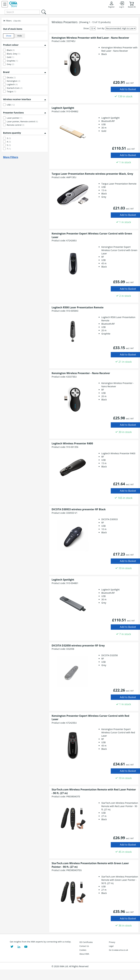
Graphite (12, 61)
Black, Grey (13, 54)
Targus (11, 91)
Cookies (83, 950)
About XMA (84, 954)
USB (11, 105)
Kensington (14, 81)
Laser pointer (14, 118)
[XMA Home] (13, 4)
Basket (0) (132, 5)
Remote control (15, 125)
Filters (7, 21)
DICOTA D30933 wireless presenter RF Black (79, 509)
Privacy (112, 942)
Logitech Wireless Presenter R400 (72, 443)
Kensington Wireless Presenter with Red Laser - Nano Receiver (90, 38)
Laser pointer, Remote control (22, 121)
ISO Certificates (86, 942)
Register (111, 5)
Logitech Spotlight (63, 108)
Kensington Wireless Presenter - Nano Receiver (81, 373)
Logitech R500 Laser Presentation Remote (78, 307)
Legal (111, 946)
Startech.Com (15, 88)
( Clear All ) (17, 21)
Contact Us (84, 946)
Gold (10, 57)
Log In (122, 5)
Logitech (12, 84)
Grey (10, 64)
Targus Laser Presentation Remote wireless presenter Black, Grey (92, 174)
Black (11, 50)
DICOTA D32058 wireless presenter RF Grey (78, 646)
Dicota (11, 77)
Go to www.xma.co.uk (118, 950)
